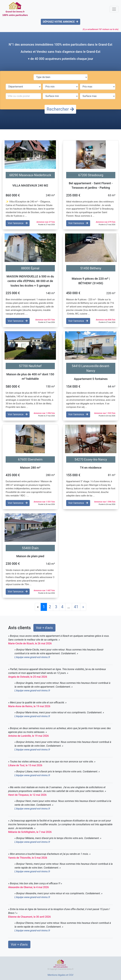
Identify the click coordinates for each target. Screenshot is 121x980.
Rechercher (60, 109)
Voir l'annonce (18, 223)
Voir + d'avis (45, 628)
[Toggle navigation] (114, 9)
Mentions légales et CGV (60, 975)
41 (76, 607)
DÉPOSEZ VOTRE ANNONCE (60, 22)
